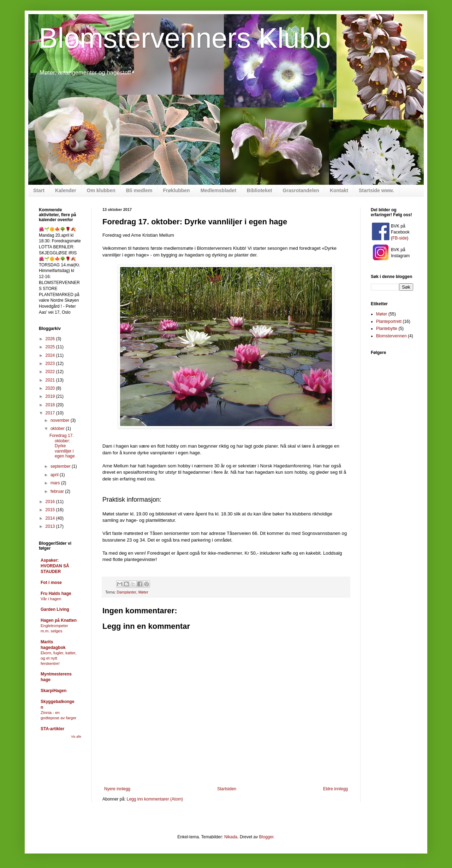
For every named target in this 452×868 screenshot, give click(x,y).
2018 (51, 405)
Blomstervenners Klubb (185, 38)
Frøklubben (176, 190)
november (61, 420)
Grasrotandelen (301, 190)
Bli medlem (139, 190)
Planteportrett (389, 321)
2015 (51, 510)
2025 (51, 347)
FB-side (400, 238)
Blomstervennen (391, 336)
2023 (51, 364)
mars (56, 483)
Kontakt (339, 190)
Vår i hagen (51, 599)
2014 (51, 518)
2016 (51, 502)
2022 (51, 372)
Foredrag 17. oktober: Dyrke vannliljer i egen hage (62, 446)
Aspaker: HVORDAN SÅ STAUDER (55, 566)
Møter (143, 592)
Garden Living (55, 609)
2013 (51, 526)
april (55, 475)
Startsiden (227, 789)
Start (39, 190)
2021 (51, 380)
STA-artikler (52, 729)
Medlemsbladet (218, 190)
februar (58, 491)
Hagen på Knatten (59, 620)
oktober (58, 429)
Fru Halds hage (56, 594)
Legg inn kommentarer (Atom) (155, 799)
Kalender (66, 190)
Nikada (231, 837)
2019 (51, 396)
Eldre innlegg (335, 789)
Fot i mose (51, 583)
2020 (51, 388)
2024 (51, 355)
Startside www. (376, 190)
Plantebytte (387, 329)
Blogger (266, 837)
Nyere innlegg (117, 789)
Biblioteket (260, 190)
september (61, 466)
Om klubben (101, 190)
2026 (51, 339)
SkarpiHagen (53, 691)
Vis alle (76, 737)
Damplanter (126, 592)
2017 (51, 413)
